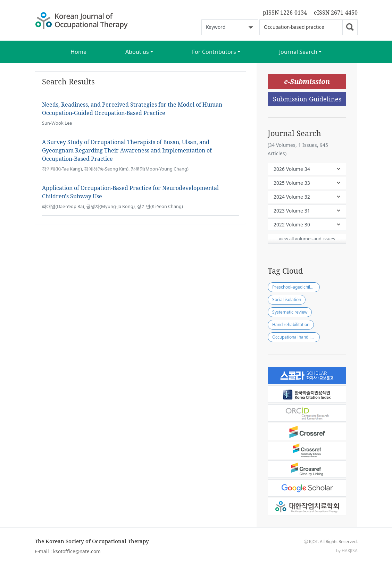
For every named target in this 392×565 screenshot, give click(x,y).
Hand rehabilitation (291, 325)
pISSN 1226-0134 (285, 13)
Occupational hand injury (296, 337)
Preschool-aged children (296, 287)
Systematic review (290, 312)
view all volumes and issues (307, 239)
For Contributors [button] (214, 52)
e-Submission (307, 81)
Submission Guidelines (307, 99)
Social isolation (287, 300)
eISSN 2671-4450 (336, 13)
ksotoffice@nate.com (77, 551)
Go (350, 27)
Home (78, 52)
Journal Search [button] (298, 52)
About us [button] (137, 52)
